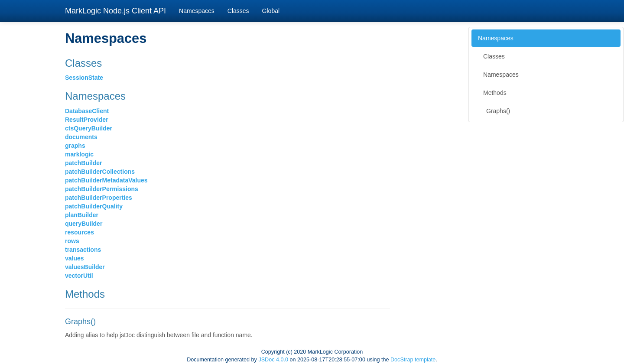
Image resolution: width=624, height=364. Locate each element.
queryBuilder (84, 224)
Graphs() (498, 111)
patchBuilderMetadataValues (106, 180)
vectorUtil (79, 276)
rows (72, 241)
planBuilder (82, 215)
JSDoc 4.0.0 (273, 360)
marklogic (79, 154)
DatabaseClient (87, 111)
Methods (495, 93)
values (75, 258)
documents (81, 137)
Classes (238, 11)
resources (80, 232)
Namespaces (197, 11)
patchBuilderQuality (94, 206)
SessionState (84, 78)
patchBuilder (84, 163)
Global (271, 11)
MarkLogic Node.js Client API (115, 11)
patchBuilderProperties (99, 198)
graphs (75, 146)
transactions (83, 250)
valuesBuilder (85, 267)
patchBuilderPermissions (102, 189)
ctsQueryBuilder (89, 128)
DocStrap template (413, 360)
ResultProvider (87, 120)
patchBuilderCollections (100, 172)
